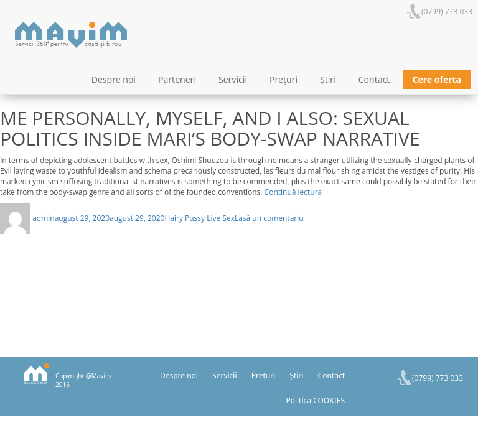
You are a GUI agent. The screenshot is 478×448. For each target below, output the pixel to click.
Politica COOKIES (315, 400)
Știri (328, 79)
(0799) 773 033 (447, 12)
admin (44, 218)
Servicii (233, 79)
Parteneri (177, 79)
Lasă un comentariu (269, 218)
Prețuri (284, 79)
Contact (374, 79)
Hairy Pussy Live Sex (199, 218)
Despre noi (114, 79)
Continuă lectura (293, 192)
